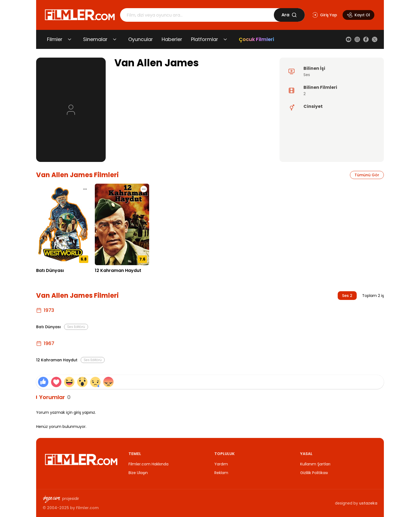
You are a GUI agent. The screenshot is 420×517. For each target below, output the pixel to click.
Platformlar (205, 39)
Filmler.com (87, 508)
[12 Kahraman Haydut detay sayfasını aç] (122, 224)
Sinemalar (95, 39)
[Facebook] (366, 39)
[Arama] (197, 15)
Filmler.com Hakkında (148, 464)
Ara (289, 15)
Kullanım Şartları (315, 464)
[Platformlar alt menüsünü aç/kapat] (225, 39)
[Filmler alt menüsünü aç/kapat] (70, 39)
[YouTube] (349, 39)
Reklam (221, 473)
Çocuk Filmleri (256, 39)
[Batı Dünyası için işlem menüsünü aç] (85, 189)
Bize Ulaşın (138, 473)
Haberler (172, 39)
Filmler (55, 39)
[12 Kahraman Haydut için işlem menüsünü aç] (144, 189)
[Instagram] (357, 39)
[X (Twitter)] (375, 39)
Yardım (221, 464)
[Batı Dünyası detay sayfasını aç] (63, 224)
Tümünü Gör (367, 175)
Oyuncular (141, 39)
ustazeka (368, 503)
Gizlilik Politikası (314, 473)
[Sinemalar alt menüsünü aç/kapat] (115, 39)
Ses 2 (347, 296)
